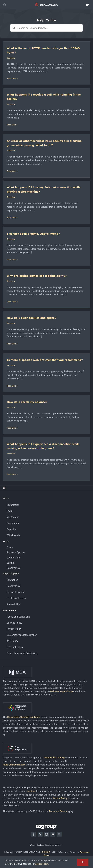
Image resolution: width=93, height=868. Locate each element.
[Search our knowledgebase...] (46, 28)
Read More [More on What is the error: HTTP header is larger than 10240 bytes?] (11, 78)
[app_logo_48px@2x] (47, 4)
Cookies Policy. (42, 864)
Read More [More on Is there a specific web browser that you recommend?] (11, 386)
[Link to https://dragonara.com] (4, 5)
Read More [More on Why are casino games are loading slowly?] (11, 302)
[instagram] (47, 834)
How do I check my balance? (27, 402)
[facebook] (34, 834)
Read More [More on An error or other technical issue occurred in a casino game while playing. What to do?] (11, 171)
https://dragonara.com (14, 765)
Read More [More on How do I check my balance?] (11, 428)
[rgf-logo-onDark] (17, 704)
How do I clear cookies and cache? (32, 318)
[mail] (59, 834)
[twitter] (40, 834)
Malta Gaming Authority (62, 691)
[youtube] (53, 834)
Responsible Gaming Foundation (24, 717)
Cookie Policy (60, 798)
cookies (32, 791)
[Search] (14, 28)
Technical (11, 58)
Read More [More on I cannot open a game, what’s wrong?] (11, 260)
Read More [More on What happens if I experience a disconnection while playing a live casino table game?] (11, 474)
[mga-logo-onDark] (17, 668)
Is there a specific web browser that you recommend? (45, 360)
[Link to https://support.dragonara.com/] (4, 488)
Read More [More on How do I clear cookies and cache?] (11, 344)
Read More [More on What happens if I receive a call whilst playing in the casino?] (11, 125)
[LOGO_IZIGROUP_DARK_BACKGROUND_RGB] (47, 826)
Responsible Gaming (54, 758)
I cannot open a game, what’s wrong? (33, 234)
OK (83, 862)
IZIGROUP (46, 852)
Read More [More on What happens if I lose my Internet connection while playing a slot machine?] (11, 218)
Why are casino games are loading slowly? (37, 276)
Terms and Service (58, 811)
